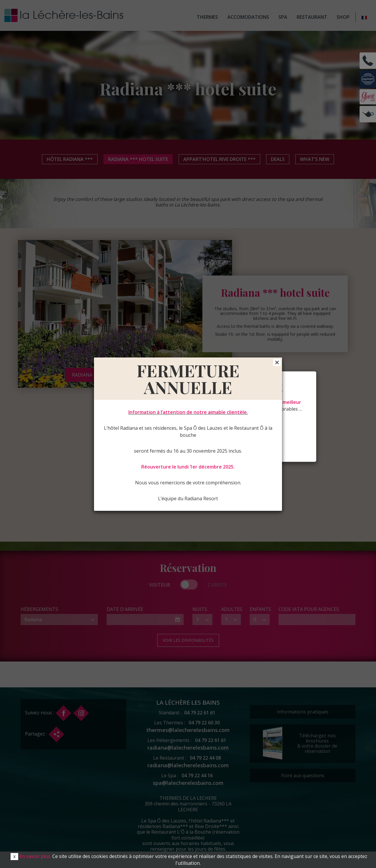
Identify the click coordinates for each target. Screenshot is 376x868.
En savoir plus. (35, 856)
